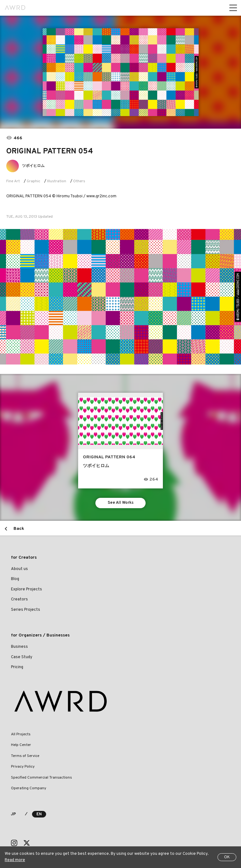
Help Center (21, 745)
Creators (19, 599)
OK (227, 857)
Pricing (17, 667)
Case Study (22, 657)
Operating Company (29, 788)
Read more (15, 860)
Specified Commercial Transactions (41, 778)
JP (13, 814)
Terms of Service (25, 756)
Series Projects (26, 610)
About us (19, 569)
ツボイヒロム (33, 166)
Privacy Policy (23, 767)
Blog (15, 579)
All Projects (21, 734)
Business (19, 647)
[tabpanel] (120, 72)
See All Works (121, 503)
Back (19, 529)
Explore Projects (27, 589)
